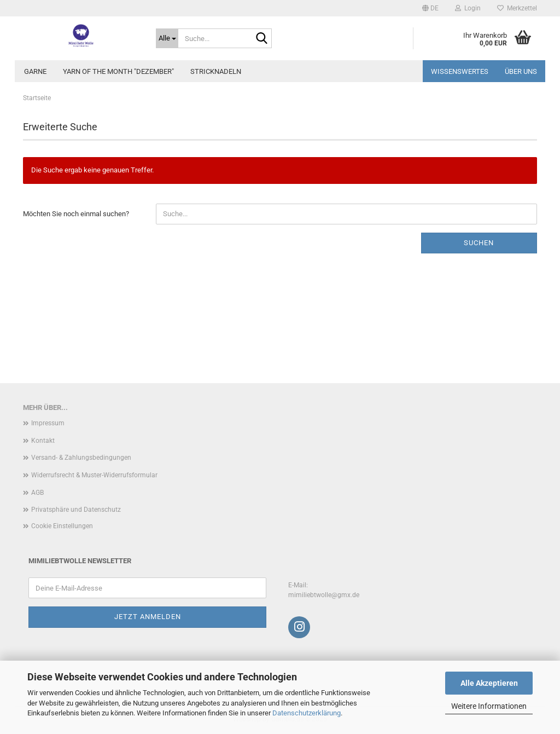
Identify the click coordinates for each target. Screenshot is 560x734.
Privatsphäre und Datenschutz (76, 510)
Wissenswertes (460, 71)
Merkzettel (517, 8)
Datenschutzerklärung (307, 713)
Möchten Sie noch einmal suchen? (76, 214)
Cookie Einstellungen (62, 526)
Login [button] (468, 8)
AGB (37, 493)
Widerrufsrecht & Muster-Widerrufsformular (94, 475)
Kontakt (43, 441)
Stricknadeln (216, 71)
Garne (35, 71)
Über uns (521, 71)
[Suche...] (167, 38)
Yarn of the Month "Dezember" (118, 71)
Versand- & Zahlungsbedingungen (81, 458)
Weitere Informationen (489, 706)
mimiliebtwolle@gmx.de (324, 595)
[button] (430, 8)
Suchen (479, 243)
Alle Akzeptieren (489, 683)
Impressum (48, 423)
